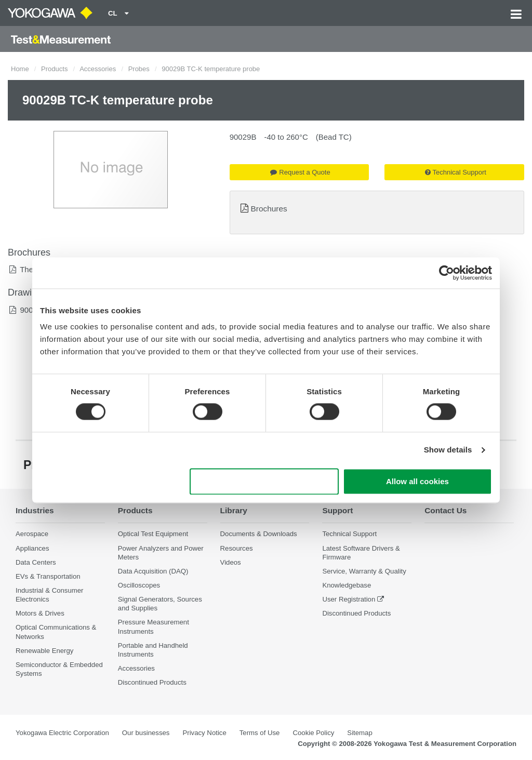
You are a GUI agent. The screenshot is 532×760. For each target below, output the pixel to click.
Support (337, 510)
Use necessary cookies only (264, 481)
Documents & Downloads (259, 534)
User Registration (349, 599)
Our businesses (146, 733)
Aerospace (32, 534)
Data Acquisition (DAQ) (153, 571)
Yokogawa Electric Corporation (62, 733)
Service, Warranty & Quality (364, 571)
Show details (448, 450)
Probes (139, 69)
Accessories (98, 69)
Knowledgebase (347, 585)
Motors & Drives (40, 613)
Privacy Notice (204, 733)
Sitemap (360, 733)
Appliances (32, 548)
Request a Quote (300, 172)
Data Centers (36, 562)
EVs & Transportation (48, 576)
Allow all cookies (417, 481)
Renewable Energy (44, 651)
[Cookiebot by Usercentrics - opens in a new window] (447, 273)
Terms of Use (260, 733)
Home (20, 69)
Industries (35, 510)
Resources (237, 548)
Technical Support (456, 172)
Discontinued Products (152, 682)
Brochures (269, 209)
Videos (231, 562)
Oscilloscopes (139, 585)
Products (54, 69)
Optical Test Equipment (153, 534)
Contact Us (445, 510)
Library (234, 510)
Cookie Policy (313, 733)
